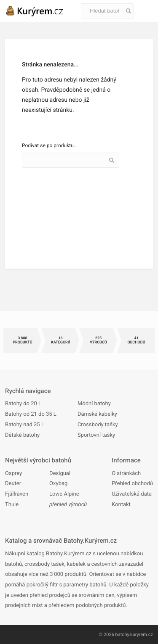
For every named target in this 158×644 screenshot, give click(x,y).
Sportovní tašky (96, 435)
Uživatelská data (132, 494)
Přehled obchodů (132, 484)
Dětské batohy (22, 435)
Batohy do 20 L (23, 404)
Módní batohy (94, 404)
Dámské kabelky (97, 414)
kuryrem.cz (142, 635)
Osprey (13, 474)
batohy (122, 635)
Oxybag (58, 484)
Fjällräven (17, 494)
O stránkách (126, 474)
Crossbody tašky (98, 425)
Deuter (13, 484)
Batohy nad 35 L (25, 425)
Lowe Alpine (64, 494)
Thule (12, 505)
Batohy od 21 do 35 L (31, 414)
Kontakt (121, 505)
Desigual (60, 474)
